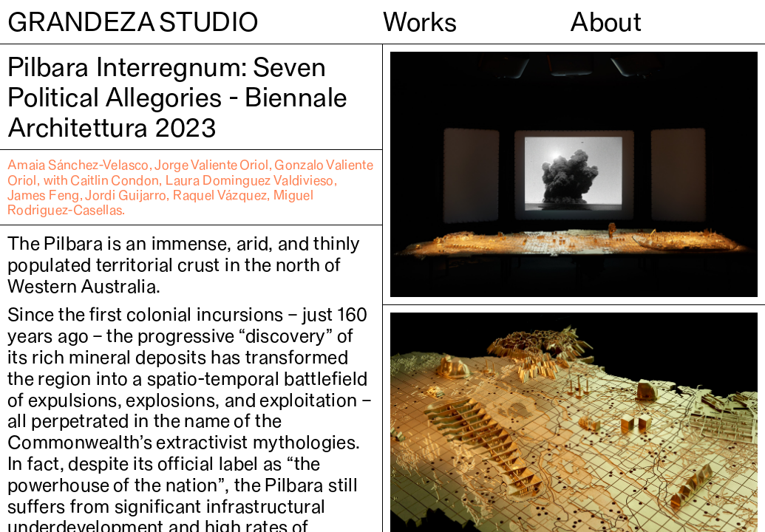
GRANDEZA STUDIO (133, 21)
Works (420, 21)
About (606, 21)
